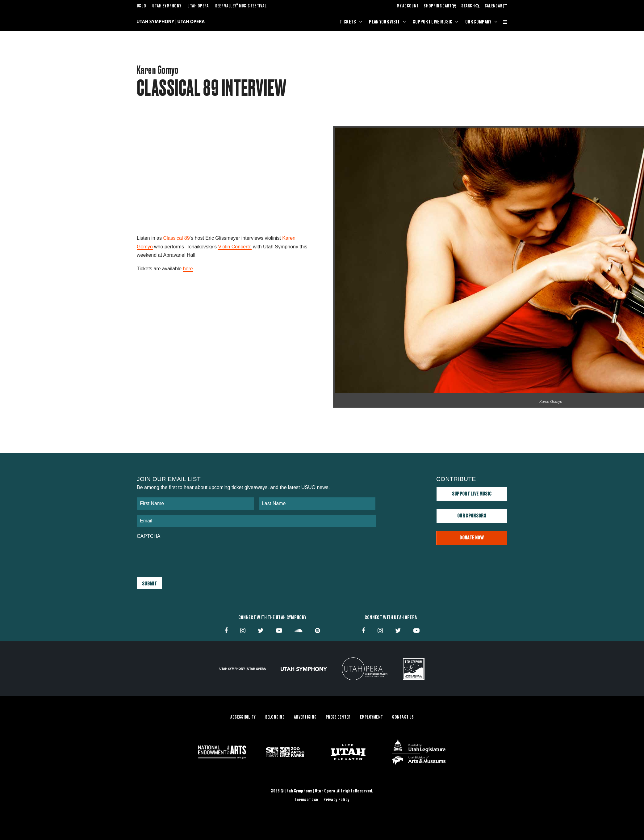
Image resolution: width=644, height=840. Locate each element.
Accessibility (243, 717)
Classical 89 (176, 238)
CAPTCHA (148, 536)
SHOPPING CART (440, 6)
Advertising (305, 717)
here (188, 269)
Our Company (478, 22)
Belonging (275, 717)
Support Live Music (433, 22)
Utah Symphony (167, 6)
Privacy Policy (337, 800)
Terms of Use (306, 800)
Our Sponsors (472, 516)
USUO (141, 6)
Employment (372, 717)
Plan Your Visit (384, 22)
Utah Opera (198, 6)
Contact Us (403, 717)
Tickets (348, 22)
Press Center (338, 717)
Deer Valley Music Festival (241, 6)
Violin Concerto (235, 247)
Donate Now (472, 538)
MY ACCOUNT (408, 6)
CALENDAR (496, 6)
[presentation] (184, 555)
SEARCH (470, 6)
